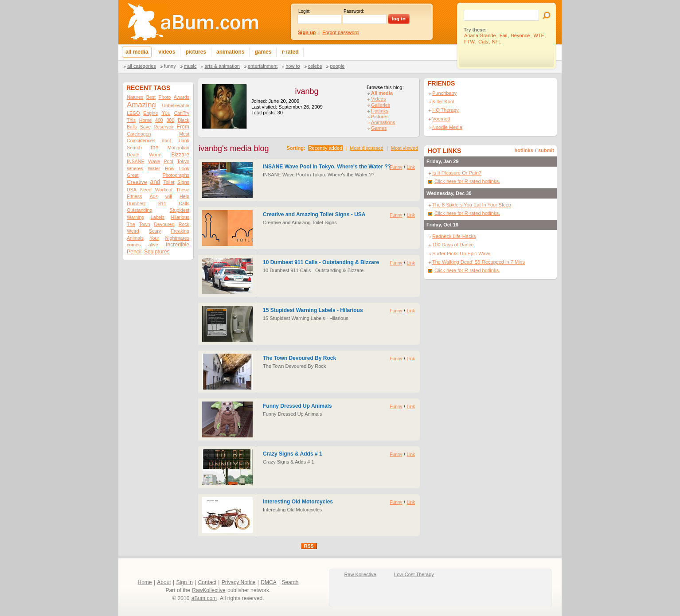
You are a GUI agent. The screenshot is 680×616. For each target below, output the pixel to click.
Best (151, 97)
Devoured (164, 224)
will (169, 196)
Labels (158, 217)
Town (144, 224)
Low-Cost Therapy (414, 574)
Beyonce (521, 35)
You (166, 113)
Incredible (178, 245)
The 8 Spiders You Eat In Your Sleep (472, 205)
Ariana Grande (480, 35)
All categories (142, 66)
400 (159, 120)
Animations (383, 122)
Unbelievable (176, 105)
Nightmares (177, 238)
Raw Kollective (360, 574)
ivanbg (307, 91)
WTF (539, 35)
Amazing (141, 105)
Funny (170, 66)
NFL (497, 42)
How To (293, 66)
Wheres (135, 168)
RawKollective (209, 590)
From (183, 127)
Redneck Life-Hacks (454, 236)
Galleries (381, 105)
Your (154, 238)
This (131, 120)
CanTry (182, 113)
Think (184, 140)
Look (184, 168)
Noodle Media (447, 127)
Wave (154, 161)
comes (134, 245)
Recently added (325, 148)
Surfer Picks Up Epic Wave (461, 253)
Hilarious (180, 217)
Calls (184, 203)
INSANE (136, 161)
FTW (469, 42)
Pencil (134, 252)
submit (546, 150)
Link (411, 167)
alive (153, 245)
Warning (135, 217)
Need (146, 190)
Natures (135, 97)
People (337, 66)
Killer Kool (443, 101)
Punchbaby (444, 93)
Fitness (134, 196)
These (183, 190)
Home (145, 120)
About (164, 582)
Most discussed (367, 148)
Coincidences (141, 140)
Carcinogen (139, 134)
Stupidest (180, 210)
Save (145, 127)
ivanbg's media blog (234, 148)
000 (170, 120)
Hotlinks (380, 111)
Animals (135, 238)
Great (133, 175)
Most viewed (404, 148)
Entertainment (263, 66)
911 (162, 203)
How (170, 168)
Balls (132, 127)
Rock (184, 224)
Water (154, 168)
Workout (164, 190)
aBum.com (204, 598)
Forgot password (340, 32)
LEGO (133, 113)
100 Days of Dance (453, 245)
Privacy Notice (239, 582)
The (131, 224)
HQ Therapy (446, 110)
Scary (155, 231)
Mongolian (178, 148)
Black (184, 120)
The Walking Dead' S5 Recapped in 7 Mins (479, 262)
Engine (150, 113)
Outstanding (139, 210)
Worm (155, 155)
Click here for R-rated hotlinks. (467, 181)
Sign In (185, 582)
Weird (133, 231)
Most (184, 134)
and (155, 182)
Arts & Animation (222, 66)
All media (382, 93)
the (154, 148)
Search (134, 148)
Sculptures (157, 252)
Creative (137, 182)
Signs (183, 182)
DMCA (268, 582)
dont (166, 140)
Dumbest (136, 203)
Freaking (180, 231)
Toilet (169, 182)
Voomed (441, 119)
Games (379, 128)
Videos (378, 99)
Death (133, 155)
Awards (182, 97)
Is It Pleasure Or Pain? (457, 173)
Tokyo (183, 161)
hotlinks (524, 150)
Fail (504, 35)
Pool (168, 161)
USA (132, 190)
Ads (154, 196)
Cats (483, 42)
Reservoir (164, 127)
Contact (207, 582)
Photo (164, 97)
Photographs (176, 175)
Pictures (380, 117)
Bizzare (180, 155)
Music (190, 66)
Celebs (315, 66)
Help (184, 196)
